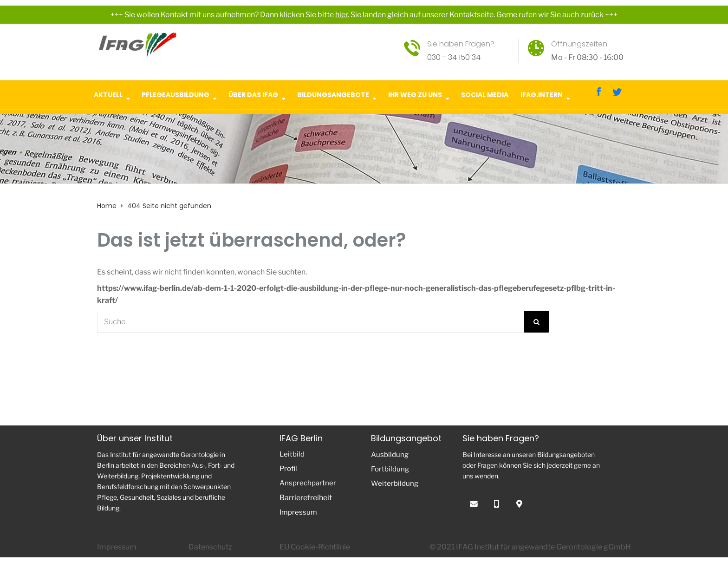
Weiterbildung (395, 484)
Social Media (485, 94)
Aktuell (108, 94)
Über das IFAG (253, 94)
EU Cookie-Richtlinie (315, 547)
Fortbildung (390, 469)
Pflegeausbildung (175, 94)
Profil (288, 469)
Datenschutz (210, 547)
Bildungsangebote (333, 94)
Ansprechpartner (308, 483)
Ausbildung (390, 455)
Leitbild (292, 454)
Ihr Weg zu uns (415, 94)
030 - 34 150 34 (454, 57)
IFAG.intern (542, 94)
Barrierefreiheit (306, 498)
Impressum (298, 512)
